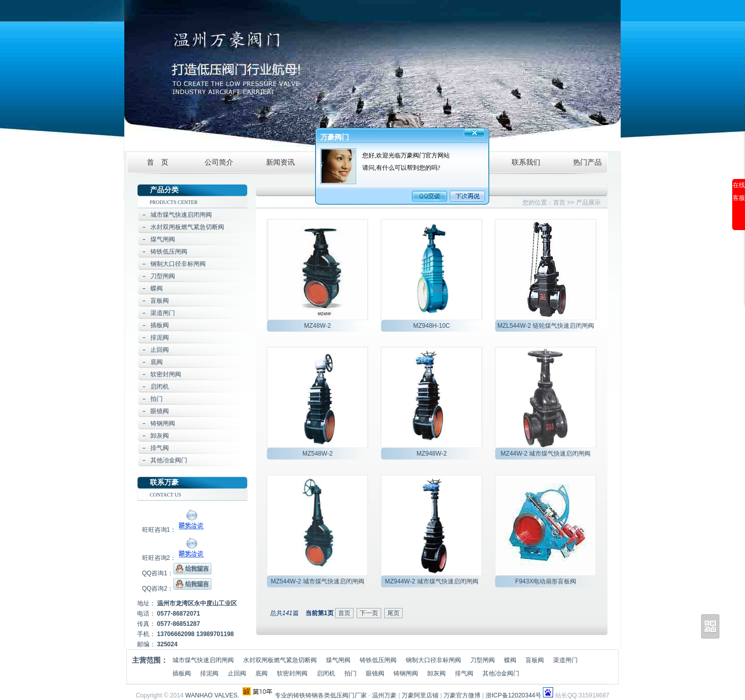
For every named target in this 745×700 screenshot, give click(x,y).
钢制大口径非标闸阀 (178, 264)
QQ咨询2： (178, 589)
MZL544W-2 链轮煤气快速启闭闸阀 (546, 326)
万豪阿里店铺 (420, 695)
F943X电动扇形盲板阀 (546, 581)
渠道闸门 (163, 313)
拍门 (157, 399)
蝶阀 (157, 288)
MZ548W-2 (317, 454)
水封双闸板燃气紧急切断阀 (187, 227)
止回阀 (160, 350)
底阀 (157, 362)
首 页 (158, 162)
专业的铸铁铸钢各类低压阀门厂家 (321, 695)
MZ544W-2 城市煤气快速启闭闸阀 (317, 581)
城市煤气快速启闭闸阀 (181, 215)
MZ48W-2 (317, 326)
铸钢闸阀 (163, 423)
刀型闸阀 (163, 276)
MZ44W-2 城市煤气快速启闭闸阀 (546, 454)
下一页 (369, 613)
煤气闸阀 (163, 239)
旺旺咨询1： (175, 530)
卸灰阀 (160, 436)
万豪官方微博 (462, 695)
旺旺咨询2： (175, 558)
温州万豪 (384, 695)
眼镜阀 (160, 411)
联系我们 (526, 162)
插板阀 (160, 325)
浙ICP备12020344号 (513, 695)
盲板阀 (160, 301)
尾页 (393, 613)
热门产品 (587, 162)
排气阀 (160, 448)
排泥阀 (160, 337)
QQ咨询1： (178, 573)
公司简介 (219, 162)
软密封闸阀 (166, 374)
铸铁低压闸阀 (169, 252)
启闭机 (160, 387)
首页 (559, 202)
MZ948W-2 (432, 454)
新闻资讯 (280, 162)
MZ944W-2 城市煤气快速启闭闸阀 (431, 581)
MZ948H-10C (431, 326)
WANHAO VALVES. (212, 695)
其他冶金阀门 (169, 460)
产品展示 (588, 202)
